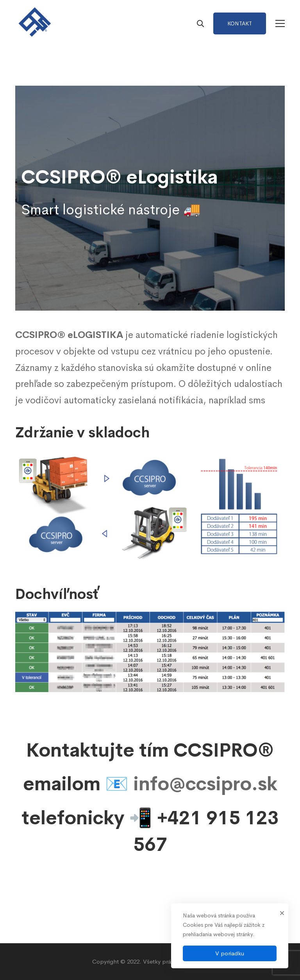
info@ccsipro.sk (205, 784)
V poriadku (230, 953)
